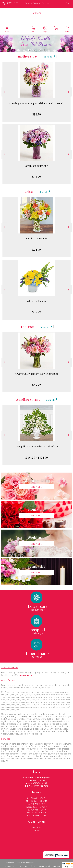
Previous (4, 92)
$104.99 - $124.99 (37, 458)
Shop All (48, 57)
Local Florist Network (42, 866)
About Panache (9, 667)
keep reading (25, 675)
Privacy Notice (24, 866)
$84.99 (37, 114)
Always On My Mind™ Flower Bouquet (36, 374)
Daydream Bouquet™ (37, 166)
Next (69, 92)
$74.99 (36, 250)
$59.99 (36, 385)
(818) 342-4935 (13, 3)
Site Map (57, 866)
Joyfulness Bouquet (37, 301)
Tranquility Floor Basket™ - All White (36, 447)
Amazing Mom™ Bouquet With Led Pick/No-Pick (37, 103)
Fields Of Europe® (36, 239)
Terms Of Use (9, 866)
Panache (36, 13)
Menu (7, 32)
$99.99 (36, 312)
